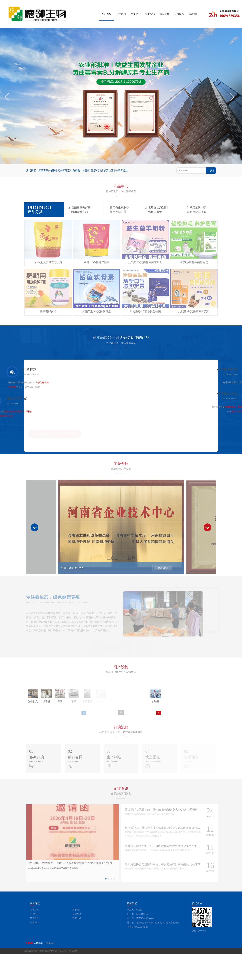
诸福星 (86, 170)
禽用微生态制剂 (156, 208)
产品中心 (136, 14)
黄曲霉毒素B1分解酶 (69, 170)
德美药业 (51, 969)
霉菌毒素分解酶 (47, 170)
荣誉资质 (165, 14)
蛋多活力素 (107, 170)
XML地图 (73, 977)
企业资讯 (150, 14)
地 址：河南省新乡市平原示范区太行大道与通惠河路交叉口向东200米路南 (153, 951)
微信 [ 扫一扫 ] (199, 957)
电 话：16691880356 (137, 940)
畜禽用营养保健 (195, 212)
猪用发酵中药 (78, 212)
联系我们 (194, 14)
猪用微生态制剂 (118, 208)
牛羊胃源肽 (122, 170)
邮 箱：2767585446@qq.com (141, 945)
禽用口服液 (154, 212)
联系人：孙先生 (135, 936)
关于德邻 (121, 14)
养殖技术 (179, 14)
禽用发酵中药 (117, 212)
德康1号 (95, 170)
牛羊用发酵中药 (195, 208)
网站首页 (106, 14)
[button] (8, 97)
